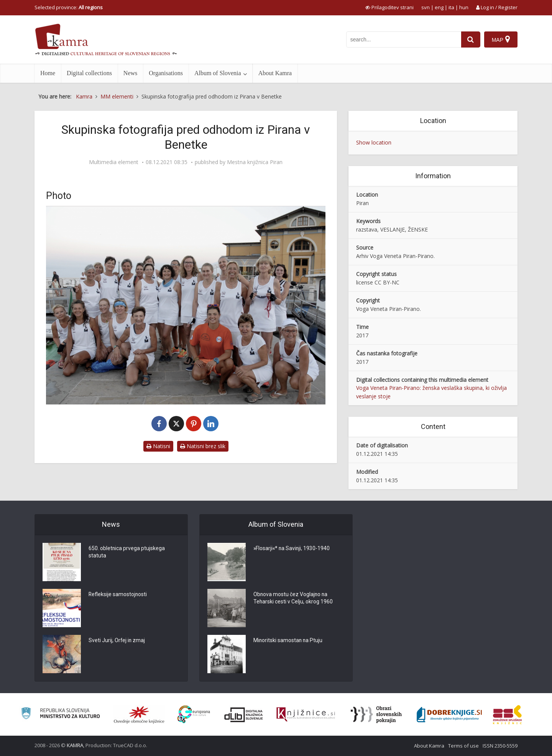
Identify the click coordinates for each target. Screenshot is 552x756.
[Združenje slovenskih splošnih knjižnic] (306, 715)
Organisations (166, 73)
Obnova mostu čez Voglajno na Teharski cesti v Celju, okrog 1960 (293, 598)
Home (48, 73)
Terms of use (463, 746)
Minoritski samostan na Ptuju (288, 641)
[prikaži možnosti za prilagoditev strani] (389, 7)
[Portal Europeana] (194, 714)
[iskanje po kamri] (404, 39)
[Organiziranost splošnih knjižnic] (139, 715)
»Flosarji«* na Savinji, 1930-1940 (292, 549)
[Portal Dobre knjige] (449, 715)
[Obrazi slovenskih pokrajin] (376, 715)
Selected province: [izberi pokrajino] (69, 7)
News (130, 73)
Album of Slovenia (218, 73)
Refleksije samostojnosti (118, 595)
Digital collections (89, 73)
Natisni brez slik (203, 446)
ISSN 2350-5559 (500, 746)
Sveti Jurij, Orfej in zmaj (117, 641)
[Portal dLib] (244, 715)
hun (464, 7)
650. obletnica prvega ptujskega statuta (127, 552)
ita (451, 7)
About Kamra (275, 73)
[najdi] (471, 39)
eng (439, 7)
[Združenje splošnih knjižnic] (507, 715)
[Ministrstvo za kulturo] (60, 714)
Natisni (158, 446)
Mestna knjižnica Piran (255, 162)
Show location (374, 142)
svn (426, 7)
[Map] (501, 39)
